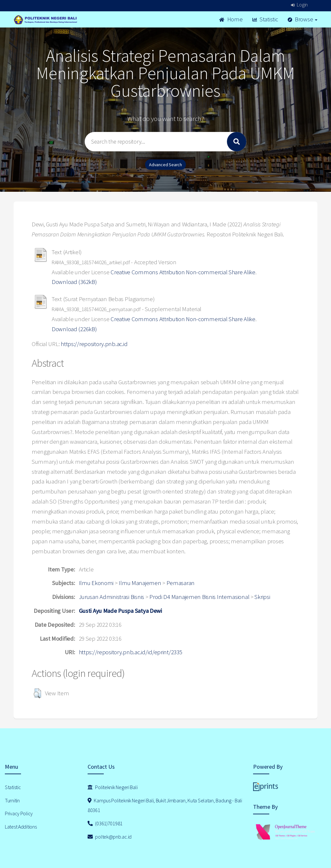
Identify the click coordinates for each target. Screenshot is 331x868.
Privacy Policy (19, 813)
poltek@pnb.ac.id (110, 837)
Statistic (265, 19)
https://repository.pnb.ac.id (94, 344)
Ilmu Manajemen (140, 583)
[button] (37, 693)
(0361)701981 (105, 823)
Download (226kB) (74, 329)
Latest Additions (21, 827)
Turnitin (12, 800)
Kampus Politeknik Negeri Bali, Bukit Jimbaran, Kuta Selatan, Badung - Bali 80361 (165, 805)
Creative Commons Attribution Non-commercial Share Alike (183, 272)
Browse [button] (303, 19)
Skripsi (262, 597)
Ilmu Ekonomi (96, 583)
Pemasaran (181, 583)
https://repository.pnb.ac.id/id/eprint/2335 (131, 652)
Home (231, 19)
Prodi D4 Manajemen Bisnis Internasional (199, 597)
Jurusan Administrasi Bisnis (112, 597)
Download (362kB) (74, 282)
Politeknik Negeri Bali (112, 787)
